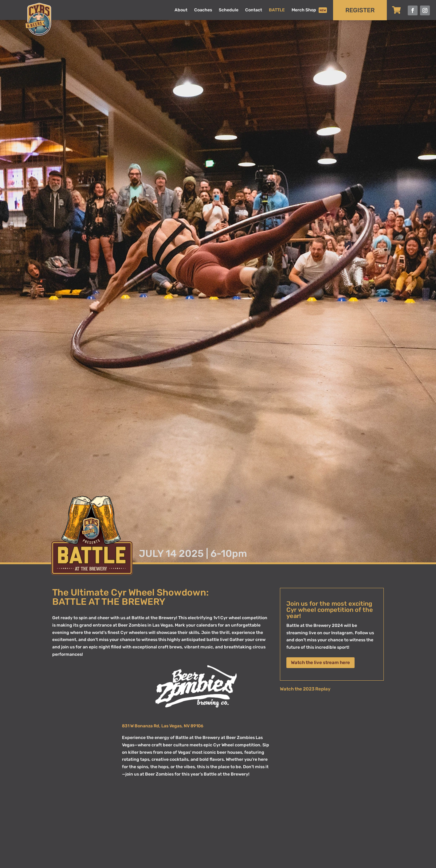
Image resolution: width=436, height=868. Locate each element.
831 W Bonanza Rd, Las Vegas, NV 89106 (163, 726)
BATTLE (277, 10)
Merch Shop (309, 10)
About (181, 10)
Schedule (229, 10)
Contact (254, 10)
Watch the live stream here (320, 663)
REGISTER (360, 10)
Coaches (203, 10)
